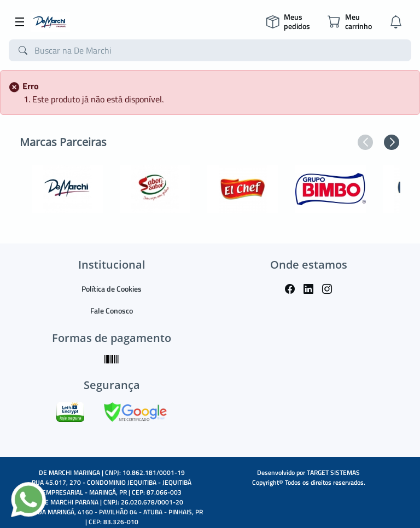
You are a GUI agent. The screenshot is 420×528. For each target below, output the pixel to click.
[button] (365, 142)
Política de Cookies (112, 289)
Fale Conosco (112, 311)
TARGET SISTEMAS (333, 472)
